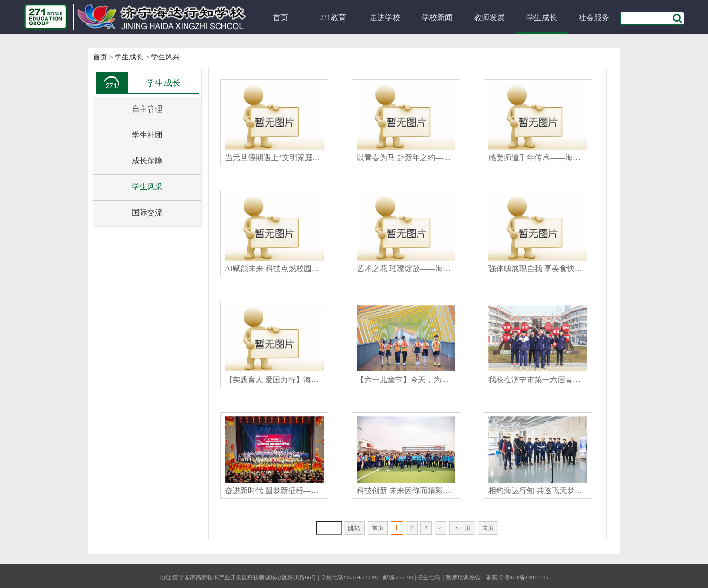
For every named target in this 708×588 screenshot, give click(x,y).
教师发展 (489, 17)
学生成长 (542, 17)
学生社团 (147, 135)
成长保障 (147, 161)
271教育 (333, 17)
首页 (280, 17)
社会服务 (594, 17)
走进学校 (385, 17)
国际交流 (147, 213)
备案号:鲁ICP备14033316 (517, 577)
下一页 (462, 528)
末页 (488, 528)
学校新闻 (437, 17)
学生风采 (165, 57)
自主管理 (147, 109)
